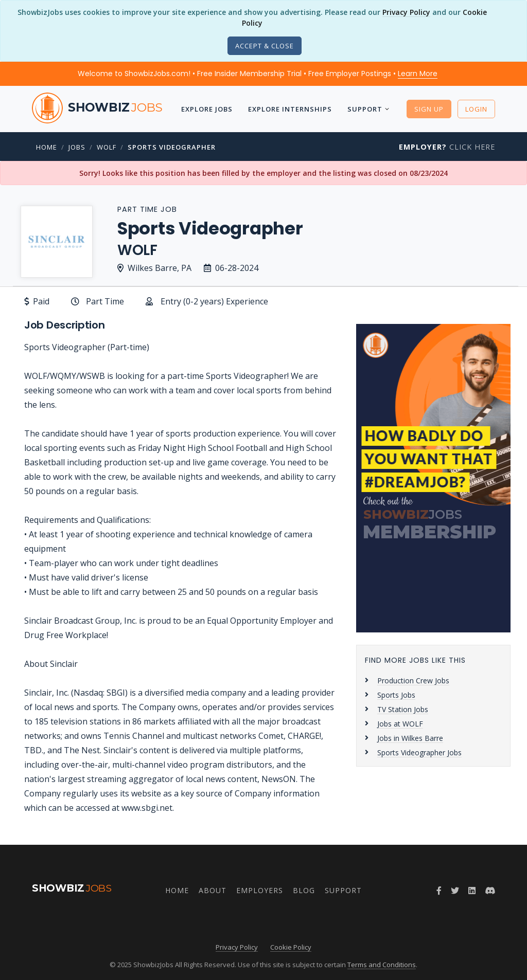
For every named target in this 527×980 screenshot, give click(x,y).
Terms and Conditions (382, 965)
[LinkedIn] (472, 891)
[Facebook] (439, 891)
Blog (304, 890)
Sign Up (429, 109)
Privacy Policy (406, 12)
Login (476, 109)
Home (47, 147)
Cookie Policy (291, 947)
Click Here (447, 147)
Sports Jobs (396, 695)
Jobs (77, 147)
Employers (260, 890)
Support (365, 109)
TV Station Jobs (403, 709)
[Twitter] (455, 891)
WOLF (107, 147)
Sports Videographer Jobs (419, 752)
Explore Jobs (207, 109)
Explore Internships (290, 109)
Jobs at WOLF (400, 724)
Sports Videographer (172, 147)
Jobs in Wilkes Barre (410, 738)
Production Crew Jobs (413, 680)
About (213, 890)
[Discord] (490, 891)
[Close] (265, 46)
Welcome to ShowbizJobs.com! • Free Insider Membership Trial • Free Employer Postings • (258, 74)
